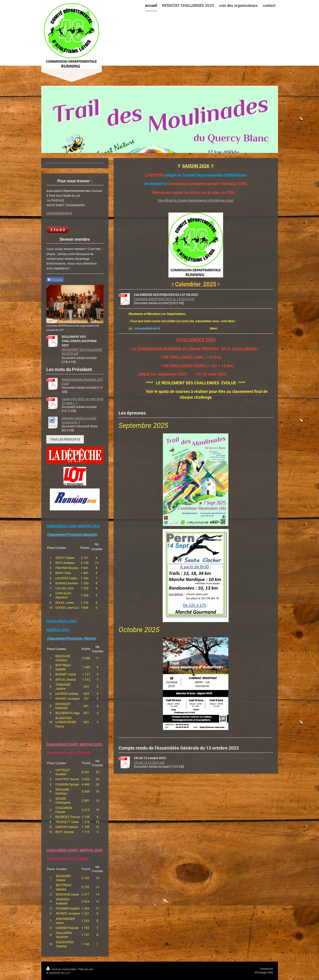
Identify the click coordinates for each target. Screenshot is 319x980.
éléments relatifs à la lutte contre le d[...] (79, 420)
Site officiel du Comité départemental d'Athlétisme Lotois (196, 200)
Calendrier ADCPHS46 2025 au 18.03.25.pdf (164, 299)
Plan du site (86, 969)
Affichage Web (264, 972)
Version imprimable (62, 969)
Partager (55, 280)
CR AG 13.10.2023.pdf (149, 762)
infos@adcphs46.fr (59, 213)
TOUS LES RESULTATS (65, 439)
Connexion (266, 969)
